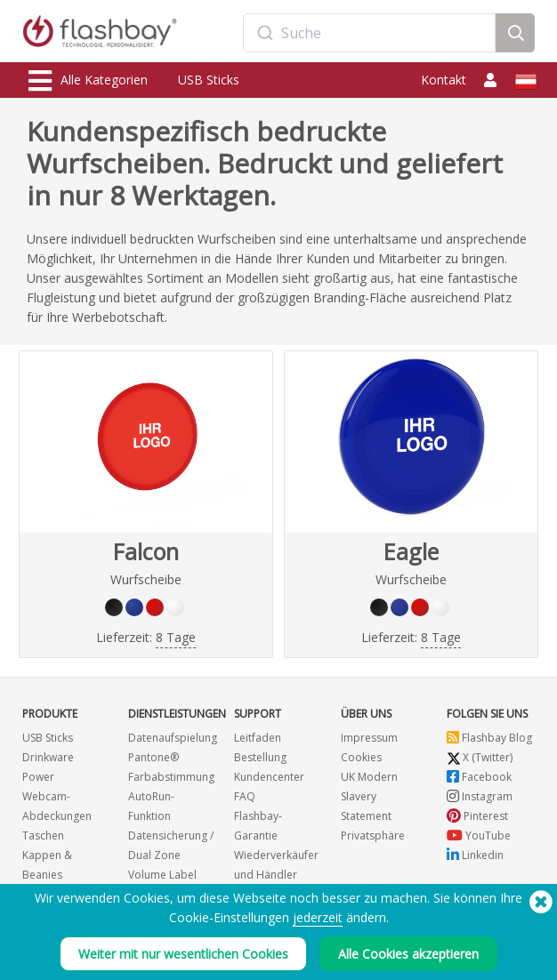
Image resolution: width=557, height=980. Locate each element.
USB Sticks (209, 80)
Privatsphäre (373, 835)
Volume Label (162, 875)
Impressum (369, 738)
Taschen (43, 835)
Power (38, 777)
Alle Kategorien (88, 81)
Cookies (361, 757)
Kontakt (444, 80)
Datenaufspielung (173, 738)
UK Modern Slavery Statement (369, 796)
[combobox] (369, 33)
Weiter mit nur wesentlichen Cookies (183, 956)
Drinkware (48, 757)
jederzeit (318, 920)
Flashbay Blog (489, 738)
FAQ (245, 796)
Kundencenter (269, 777)
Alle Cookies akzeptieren (408, 956)
